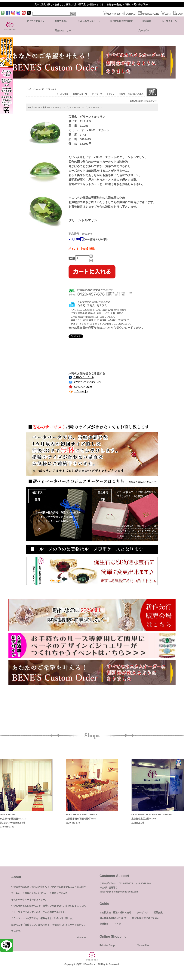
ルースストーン (169, 21)
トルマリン (59, 107)
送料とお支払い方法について (143, 101)
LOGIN (178, 14)
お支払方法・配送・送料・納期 (115, 913)
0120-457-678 (112, 14)
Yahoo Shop (144, 945)
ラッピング (142, 913)
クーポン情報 (62, 94)
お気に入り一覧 (80, 94)
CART (166, 14)
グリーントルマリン (74, 107)
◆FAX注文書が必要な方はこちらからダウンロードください (106, 328)
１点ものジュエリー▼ (89, 21)
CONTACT (129, 14)
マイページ (97, 94)
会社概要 (104, 924)
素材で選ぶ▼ (61, 21)
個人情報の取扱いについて (113, 918)
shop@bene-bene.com (126, 892)
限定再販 (147, 21)
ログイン (110, 94)
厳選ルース (47, 107)
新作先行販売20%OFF (121, 21)
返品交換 (158, 913)
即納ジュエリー (63, 31)
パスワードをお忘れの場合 (131, 94)
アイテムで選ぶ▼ (35, 21)
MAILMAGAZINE (149, 14)
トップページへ (34, 107)
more (84, 937)
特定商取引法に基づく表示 (146, 918)
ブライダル (143, 31)
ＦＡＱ (117, 924)
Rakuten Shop (107, 945)
